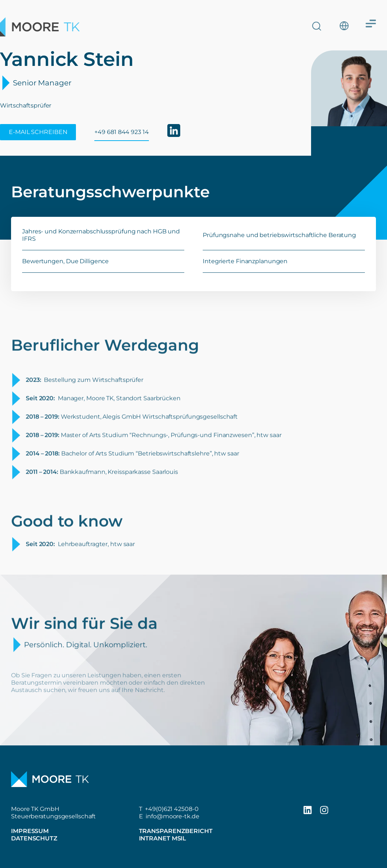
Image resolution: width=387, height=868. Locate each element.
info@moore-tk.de (172, 816)
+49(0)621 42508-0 (172, 809)
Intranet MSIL (163, 838)
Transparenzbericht (176, 831)
